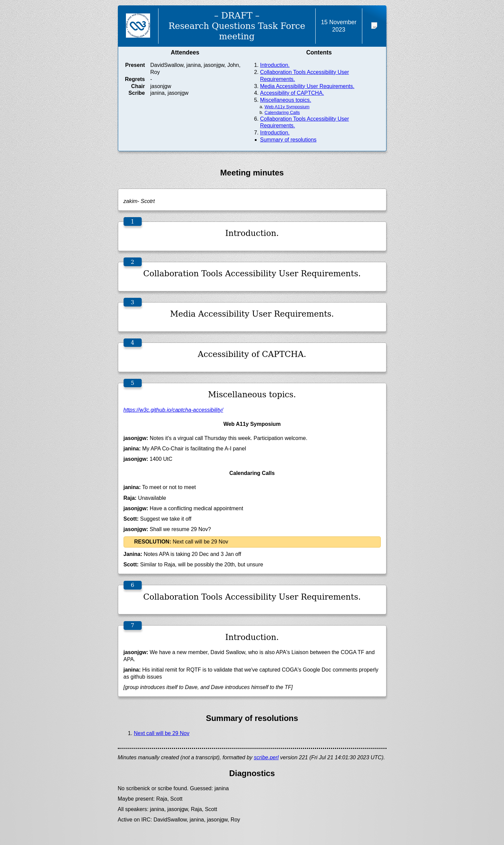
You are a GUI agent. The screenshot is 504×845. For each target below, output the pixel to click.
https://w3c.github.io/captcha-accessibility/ (173, 410)
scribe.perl (266, 757)
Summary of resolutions (288, 140)
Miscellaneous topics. (286, 100)
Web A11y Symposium (287, 107)
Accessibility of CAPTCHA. (292, 93)
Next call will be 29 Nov (162, 733)
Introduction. (275, 65)
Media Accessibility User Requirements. (307, 86)
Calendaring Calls (282, 112)
